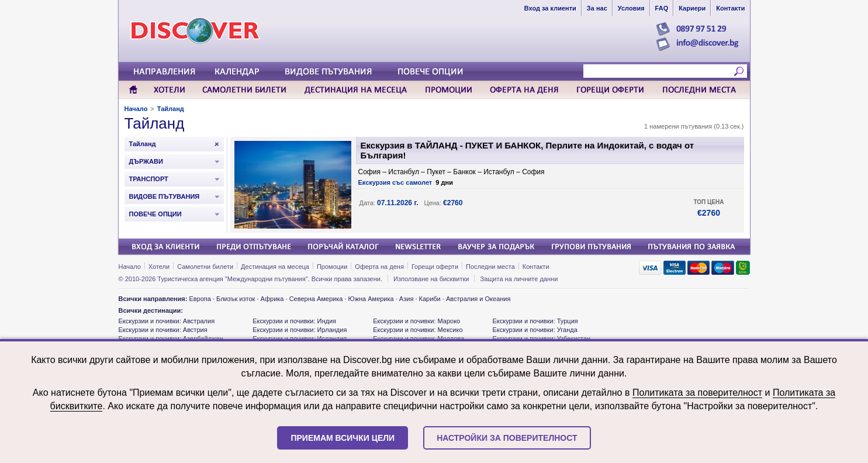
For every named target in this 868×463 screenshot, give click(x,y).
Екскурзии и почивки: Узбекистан (541, 338)
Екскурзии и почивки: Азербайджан (171, 338)
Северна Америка (316, 299)
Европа (200, 299)
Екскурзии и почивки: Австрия (163, 330)
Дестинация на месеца (275, 267)
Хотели (159, 267)
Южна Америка (371, 299)
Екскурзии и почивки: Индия (294, 321)
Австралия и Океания (478, 299)
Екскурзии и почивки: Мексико (418, 330)
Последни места (490, 267)
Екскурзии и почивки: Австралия (167, 321)
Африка (272, 299)
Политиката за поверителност (697, 393)
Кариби (430, 299)
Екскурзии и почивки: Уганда (535, 330)
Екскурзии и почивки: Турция (535, 321)
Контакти (536, 267)
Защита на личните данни (519, 279)
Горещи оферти (435, 267)
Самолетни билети (205, 267)
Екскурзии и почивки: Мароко (416, 321)
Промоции (332, 267)
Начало (136, 109)
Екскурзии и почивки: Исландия (300, 338)
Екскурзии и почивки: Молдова (419, 338)
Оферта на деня (379, 267)
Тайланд (171, 109)
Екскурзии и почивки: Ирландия (300, 330)
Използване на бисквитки (431, 279)
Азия (406, 299)
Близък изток (236, 299)
